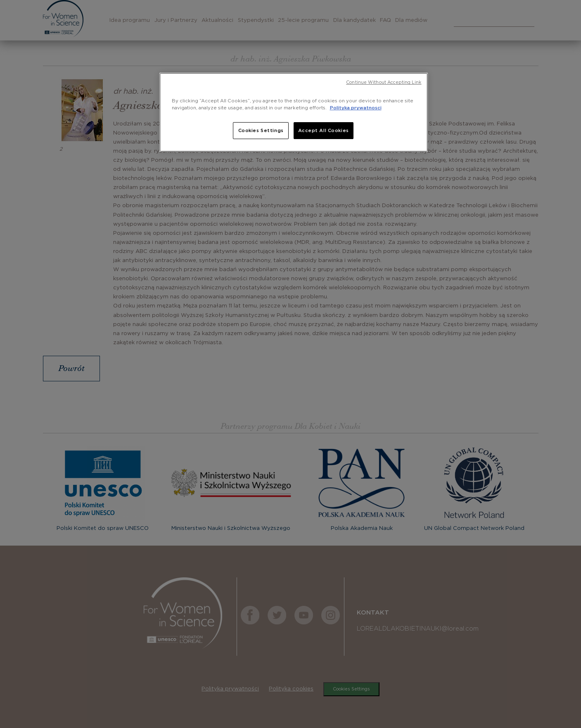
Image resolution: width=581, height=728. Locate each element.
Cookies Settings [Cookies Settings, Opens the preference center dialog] (261, 131)
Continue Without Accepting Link (384, 83)
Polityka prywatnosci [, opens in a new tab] (356, 108)
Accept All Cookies (324, 131)
